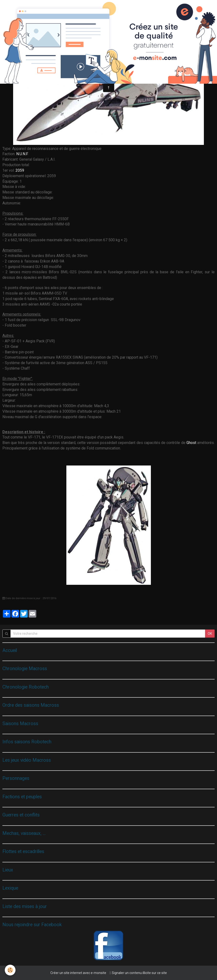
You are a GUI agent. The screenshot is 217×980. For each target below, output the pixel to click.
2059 (20, 170)
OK (210, 634)
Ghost (191, 443)
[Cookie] (10, 970)
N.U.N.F (22, 154)
